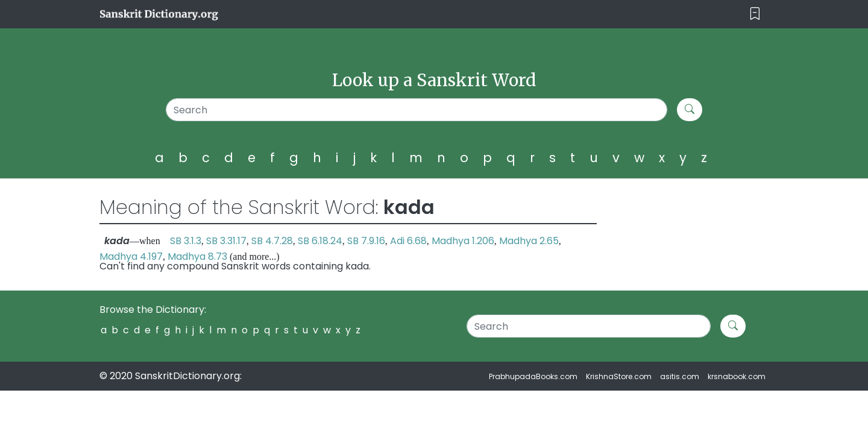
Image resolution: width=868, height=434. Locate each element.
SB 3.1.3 (186, 241)
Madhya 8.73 (197, 256)
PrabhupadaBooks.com (533, 376)
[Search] (417, 110)
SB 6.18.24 (320, 241)
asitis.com (680, 376)
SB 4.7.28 (272, 241)
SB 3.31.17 (226, 241)
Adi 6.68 (408, 241)
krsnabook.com (737, 376)
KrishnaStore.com (619, 376)
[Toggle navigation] (755, 14)
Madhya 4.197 (131, 256)
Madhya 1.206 (463, 241)
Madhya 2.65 (529, 241)
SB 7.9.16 (366, 241)
